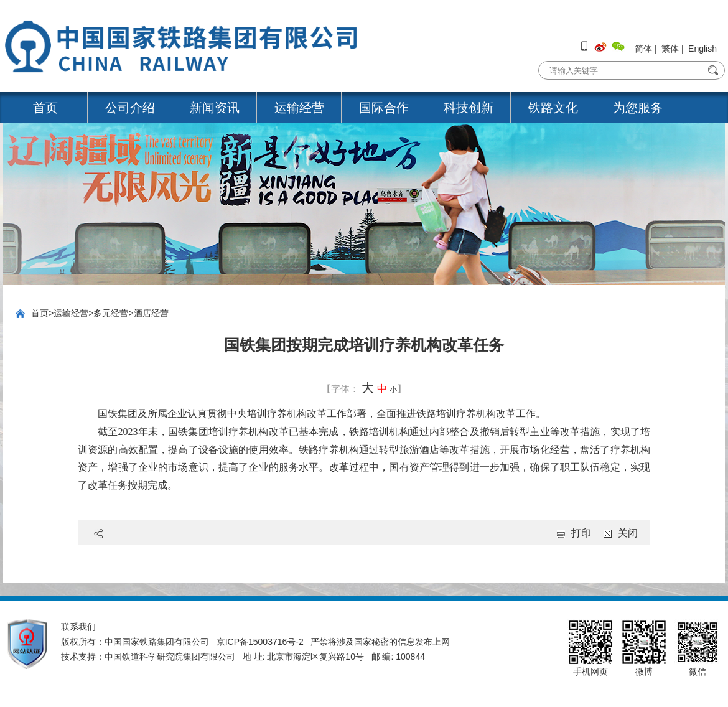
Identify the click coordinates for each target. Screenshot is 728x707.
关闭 (628, 533)
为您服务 (638, 108)
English (702, 49)
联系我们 (78, 627)
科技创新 (469, 108)
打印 (581, 533)
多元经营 (111, 313)
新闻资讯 (215, 108)
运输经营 (299, 108)
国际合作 (384, 108)
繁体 (670, 49)
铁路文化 (553, 108)
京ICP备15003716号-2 (260, 642)
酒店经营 (151, 313)
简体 (643, 49)
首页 (45, 108)
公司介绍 (130, 108)
